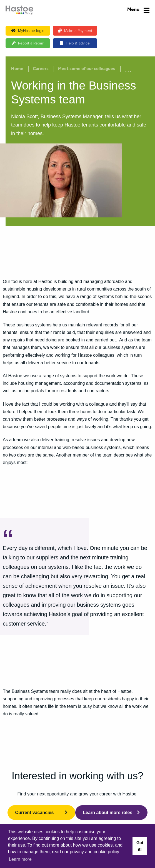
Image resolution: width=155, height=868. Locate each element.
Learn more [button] (20, 859)
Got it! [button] (140, 846)
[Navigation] (138, 10)
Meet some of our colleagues (87, 69)
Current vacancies (35, 813)
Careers (41, 69)
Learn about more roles (108, 813)
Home (17, 69)
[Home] (19, 10)
